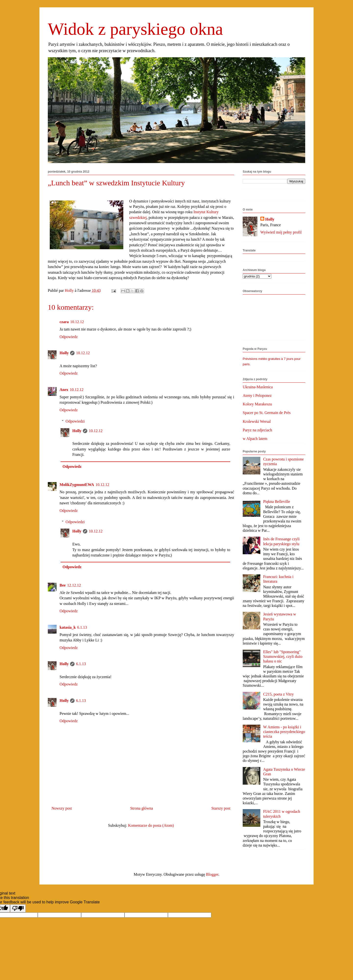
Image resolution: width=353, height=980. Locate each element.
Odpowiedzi (75, 421)
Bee (63, 585)
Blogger (212, 874)
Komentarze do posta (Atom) (151, 825)
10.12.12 (77, 322)
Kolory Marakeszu (257, 404)
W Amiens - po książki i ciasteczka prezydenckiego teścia (284, 732)
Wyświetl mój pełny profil (281, 232)
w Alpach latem (255, 439)
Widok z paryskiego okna (135, 29)
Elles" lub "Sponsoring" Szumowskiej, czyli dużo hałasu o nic (283, 656)
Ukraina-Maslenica (258, 387)
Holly (64, 353)
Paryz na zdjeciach (257, 430)
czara (64, 322)
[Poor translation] (18, 908)
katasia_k (68, 627)
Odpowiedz (69, 337)
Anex (64, 390)
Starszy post (221, 808)
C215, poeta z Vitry (278, 694)
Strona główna (142, 808)
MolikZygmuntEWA (77, 485)
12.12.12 (74, 585)
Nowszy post (62, 808)
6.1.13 (82, 627)
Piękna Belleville (277, 502)
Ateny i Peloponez (257, 396)
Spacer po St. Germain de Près (267, 413)
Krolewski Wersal (257, 421)
